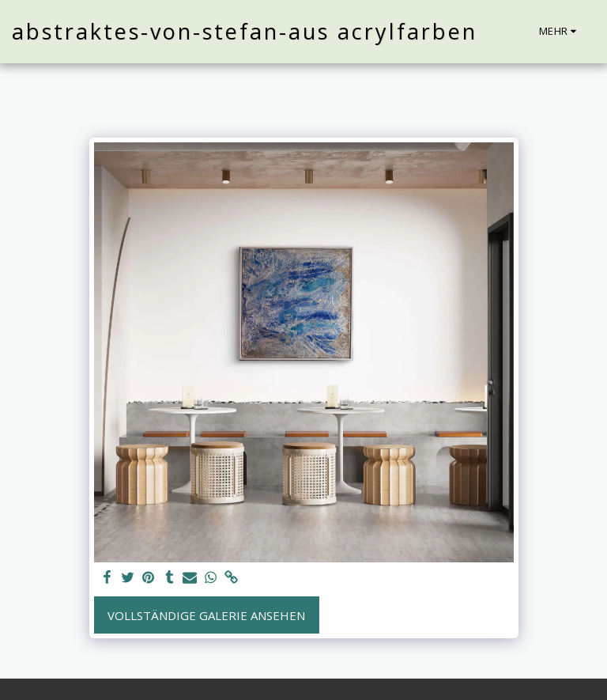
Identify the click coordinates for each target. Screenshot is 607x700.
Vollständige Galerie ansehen (206, 615)
